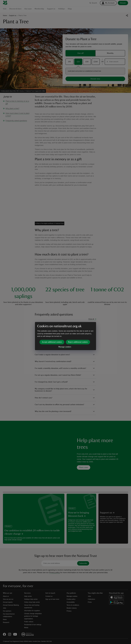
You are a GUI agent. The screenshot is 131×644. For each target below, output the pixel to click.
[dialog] (65, 322)
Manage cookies (65, 333)
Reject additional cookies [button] (78, 328)
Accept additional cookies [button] (52, 328)
